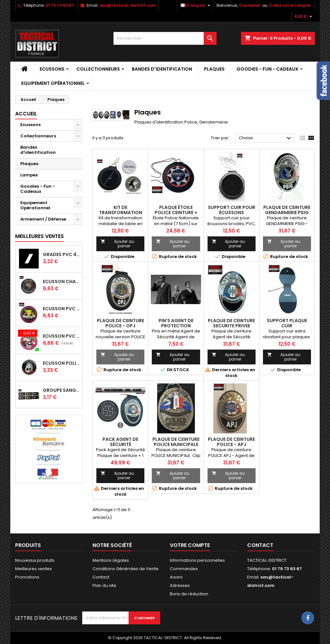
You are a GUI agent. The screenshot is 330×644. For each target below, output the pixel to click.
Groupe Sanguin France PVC (61, 390)
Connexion (250, 5)
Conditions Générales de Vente (126, 569)
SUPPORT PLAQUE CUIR (287, 323)
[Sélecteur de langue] (196, 5)
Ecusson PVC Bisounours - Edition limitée (61, 309)
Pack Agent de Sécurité (120, 442)
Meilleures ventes (34, 569)
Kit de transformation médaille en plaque (121, 213)
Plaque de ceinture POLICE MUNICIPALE (176, 442)
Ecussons (52, 69)
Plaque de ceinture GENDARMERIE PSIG (287, 210)
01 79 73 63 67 (60, 5)
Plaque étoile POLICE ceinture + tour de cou (176, 213)
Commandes (184, 569)
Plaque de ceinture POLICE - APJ (231, 442)
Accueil (26, 114)
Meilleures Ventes (39, 236)
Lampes (29, 175)
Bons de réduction (189, 594)
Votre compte (190, 545)
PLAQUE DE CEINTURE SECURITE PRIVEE (231, 323)
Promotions (27, 577)
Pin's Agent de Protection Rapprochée (176, 326)
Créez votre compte (290, 5)
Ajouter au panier (117, 244)
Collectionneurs (98, 69)
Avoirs (176, 577)
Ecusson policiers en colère (61, 363)
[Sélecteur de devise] (304, 16)
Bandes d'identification (162, 69)
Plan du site (104, 585)
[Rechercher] (165, 38)
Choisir (266, 138)
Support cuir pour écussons (232, 210)
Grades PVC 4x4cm (61, 254)
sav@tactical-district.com (128, 5)
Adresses (180, 585)
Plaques (214, 69)
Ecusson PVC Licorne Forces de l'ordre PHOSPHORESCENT (61, 336)
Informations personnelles (197, 560)
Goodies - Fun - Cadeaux (267, 69)
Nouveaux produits (35, 560)
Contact (101, 577)
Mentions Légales (111, 560)
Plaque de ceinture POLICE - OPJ (121, 323)
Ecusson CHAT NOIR (61, 282)
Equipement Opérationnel (53, 83)
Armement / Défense (43, 219)
